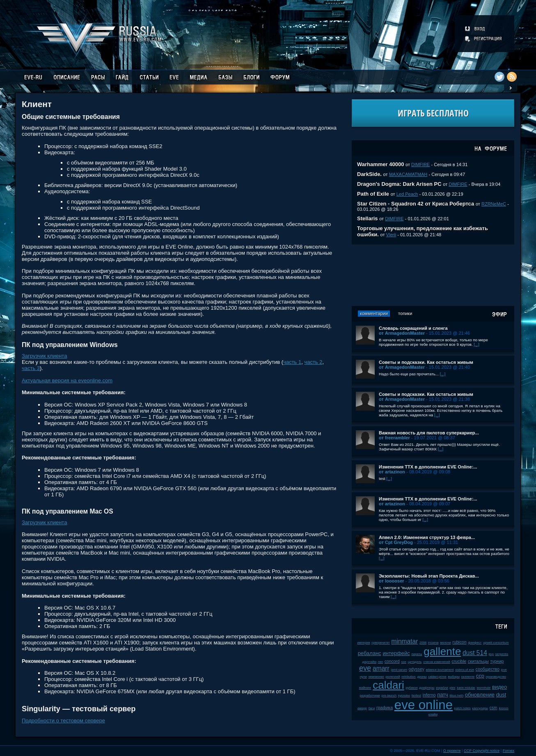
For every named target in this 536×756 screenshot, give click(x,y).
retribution (409, 677)
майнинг (365, 688)
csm (494, 708)
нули (363, 677)
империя (363, 643)
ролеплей (393, 677)
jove (504, 670)
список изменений (437, 662)
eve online (424, 705)
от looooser (392, 581)
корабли (442, 688)
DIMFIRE (420, 164)
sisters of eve (465, 670)
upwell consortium (496, 643)
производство (496, 677)
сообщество (488, 669)
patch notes (463, 708)
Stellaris (368, 218)
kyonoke (404, 695)
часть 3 (31, 368)
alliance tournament (440, 670)
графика (385, 708)
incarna (433, 643)
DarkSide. (369, 174)
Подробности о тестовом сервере (63, 721)
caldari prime (437, 677)
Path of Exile (373, 194)
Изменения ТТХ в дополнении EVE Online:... (428, 467)
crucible (459, 661)
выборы (454, 677)
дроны (422, 677)
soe (404, 662)
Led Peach (407, 194)
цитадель (415, 662)
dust (501, 695)
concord (392, 661)
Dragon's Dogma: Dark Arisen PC (399, 184)
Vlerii (391, 235)
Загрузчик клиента (44, 356)
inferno (429, 695)
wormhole (484, 688)
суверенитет (381, 643)
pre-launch (389, 695)
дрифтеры (427, 688)
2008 (423, 643)
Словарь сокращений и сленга (413, 328)
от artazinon (392, 472)
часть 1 (292, 362)
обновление (480, 695)
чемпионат (376, 677)
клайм (433, 714)
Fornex (509, 751)
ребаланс (370, 653)
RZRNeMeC (494, 204)
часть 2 (313, 362)
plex (452, 688)
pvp (491, 654)
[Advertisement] (433, 275)
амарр (362, 708)
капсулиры (480, 708)
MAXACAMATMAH (408, 174)
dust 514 (475, 653)
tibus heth (456, 695)
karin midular (466, 688)
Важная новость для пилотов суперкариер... (429, 433)
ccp (480, 676)
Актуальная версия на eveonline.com (67, 380)
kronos (503, 708)
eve (365, 668)
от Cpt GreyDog (396, 542)
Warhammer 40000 (380, 164)
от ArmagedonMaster (402, 333)
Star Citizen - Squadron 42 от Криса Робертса (416, 204)
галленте (468, 677)
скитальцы (478, 661)
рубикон (412, 688)
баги (371, 708)
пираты (417, 654)
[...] (476, 344)
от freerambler (394, 438)
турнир (497, 661)
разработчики (370, 695)
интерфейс (396, 653)
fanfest (416, 695)
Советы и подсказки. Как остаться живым (426, 362)
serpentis (502, 654)
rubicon (460, 642)
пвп (381, 662)
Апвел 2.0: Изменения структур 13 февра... (427, 537)
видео (499, 687)
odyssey (417, 669)
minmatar (404, 641)
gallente (442, 651)
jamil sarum (399, 670)
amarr (381, 668)
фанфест (475, 643)
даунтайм (370, 662)
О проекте (452, 751)
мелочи (446, 643)
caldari (388, 685)
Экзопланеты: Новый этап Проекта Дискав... (429, 576)
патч (443, 695)
